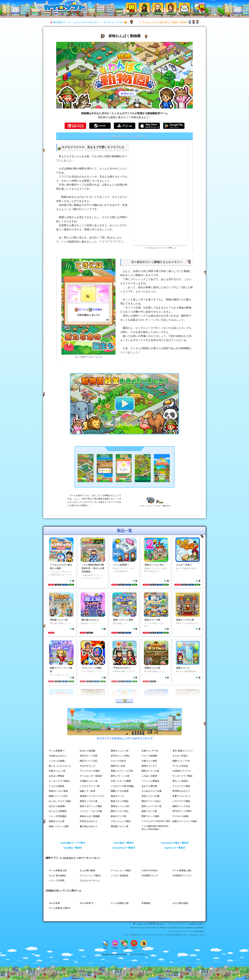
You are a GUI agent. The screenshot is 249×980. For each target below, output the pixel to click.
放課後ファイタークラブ (92, 796)
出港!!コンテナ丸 (150, 751)
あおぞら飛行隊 (149, 786)
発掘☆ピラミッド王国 (122, 771)
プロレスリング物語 (121, 821)
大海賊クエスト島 (89, 781)
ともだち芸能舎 (57, 786)
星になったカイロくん (60, 766)
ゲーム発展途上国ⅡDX (60, 908)
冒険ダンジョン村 (120, 751)
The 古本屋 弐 (87, 903)
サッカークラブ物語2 (59, 781)
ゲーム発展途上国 (58, 870)
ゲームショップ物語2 (90, 876)
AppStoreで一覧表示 (175, 848)
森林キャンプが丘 (181, 806)
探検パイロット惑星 (59, 826)
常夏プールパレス (181, 796)
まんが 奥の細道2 (57, 876)
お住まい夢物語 (57, 776)
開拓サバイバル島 (150, 771)
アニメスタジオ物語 (90, 771)
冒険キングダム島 (89, 801)
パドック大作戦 (57, 881)
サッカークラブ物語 (182, 776)
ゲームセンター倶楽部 (91, 776)
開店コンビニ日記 (120, 811)
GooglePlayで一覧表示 (124, 848)
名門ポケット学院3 (182, 811)
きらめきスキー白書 (151, 791)
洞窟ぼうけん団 (57, 821)
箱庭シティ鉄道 (87, 791)
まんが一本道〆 (180, 756)
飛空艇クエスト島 (120, 826)
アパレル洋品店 (180, 766)
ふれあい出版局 (149, 776)
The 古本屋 (54, 903)
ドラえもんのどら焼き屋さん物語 (156, 821)
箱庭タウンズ (117, 796)
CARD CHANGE (149, 870)
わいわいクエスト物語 (60, 801)
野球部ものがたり (181, 791)
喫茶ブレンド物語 (150, 816)
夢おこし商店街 (180, 781)
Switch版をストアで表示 (73, 843)
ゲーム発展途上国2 (182, 870)
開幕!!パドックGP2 (58, 796)
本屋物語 (146, 903)
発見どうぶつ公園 (150, 796)
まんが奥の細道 (87, 870)
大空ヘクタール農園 (121, 781)
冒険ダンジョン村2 (120, 806)
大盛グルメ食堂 (149, 761)
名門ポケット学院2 (120, 756)
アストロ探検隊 (149, 756)
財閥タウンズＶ (149, 766)
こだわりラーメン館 (90, 786)
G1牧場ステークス (182, 771)
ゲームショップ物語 (121, 870)
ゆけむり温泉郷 (87, 751)
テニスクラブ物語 (181, 786)
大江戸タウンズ (87, 766)
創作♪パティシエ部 (120, 776)
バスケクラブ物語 (181, 801)
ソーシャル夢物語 (150, 781)
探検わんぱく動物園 (90, 816)
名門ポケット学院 (89, 756)
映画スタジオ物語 (120, 801)
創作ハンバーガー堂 (151, 806)
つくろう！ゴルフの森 (91, 811)
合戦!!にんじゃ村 (57, 771)
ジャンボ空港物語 (58, 816)
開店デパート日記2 (151, 801)
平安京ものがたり (89, 821)
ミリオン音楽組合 (120, 876)
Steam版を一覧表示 (124, 843)
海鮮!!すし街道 (118, 766)
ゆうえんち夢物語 (58, 811)
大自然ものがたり (58, 756)
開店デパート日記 (89, 761)
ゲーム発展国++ (57, 751)
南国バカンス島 (149, 811)
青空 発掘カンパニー (183, 751)
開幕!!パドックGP (181, 761)
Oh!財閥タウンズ (150, 876)
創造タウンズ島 (118, 816)
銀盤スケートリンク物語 (185, 821)
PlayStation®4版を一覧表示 (175, 843)
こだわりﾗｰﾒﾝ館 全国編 (122, 786)
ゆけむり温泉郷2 (57, 806)
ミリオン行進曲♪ (57, 761)
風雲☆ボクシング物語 (91, 806)
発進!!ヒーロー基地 (58, 791)
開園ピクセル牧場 (120, 791)
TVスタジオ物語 (180, 816)
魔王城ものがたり (89, 826)
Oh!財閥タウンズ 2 (182, 876)
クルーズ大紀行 (118, 761)
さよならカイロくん (90, 881)
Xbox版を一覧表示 (73, 848)
